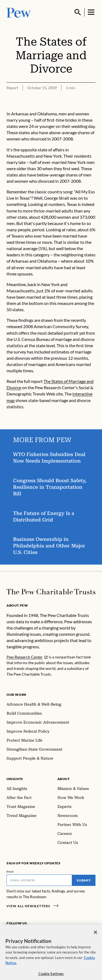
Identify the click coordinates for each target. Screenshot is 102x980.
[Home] (51, 592)
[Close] (95, 935)
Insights (15, 779)
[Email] (39, 880)
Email (10, 871)
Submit (84, 880)
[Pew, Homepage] (19, 12)
